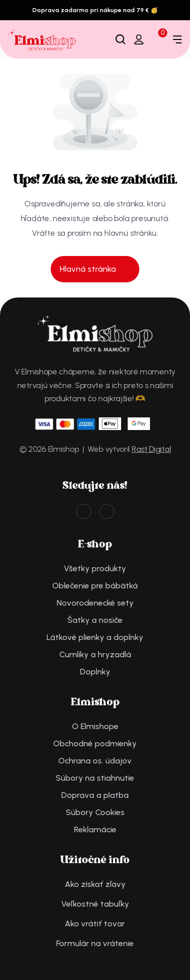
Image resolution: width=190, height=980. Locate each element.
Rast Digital (151, 449)
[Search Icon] (121, 39)
